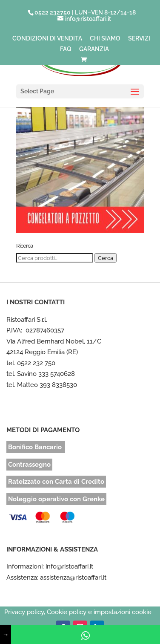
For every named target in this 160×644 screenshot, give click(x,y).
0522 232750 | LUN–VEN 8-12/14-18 (85, 12)
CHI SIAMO (105, 39)
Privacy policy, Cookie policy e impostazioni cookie (78, 612)
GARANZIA (94, 49)
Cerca (106, 258)
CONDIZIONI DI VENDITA (47, 39)
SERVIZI (139, 39)
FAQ (66, 49)
